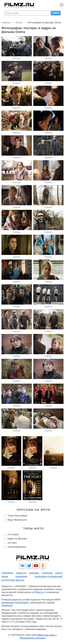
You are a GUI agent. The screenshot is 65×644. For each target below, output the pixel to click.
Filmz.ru (39, 592)
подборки (21, 577)
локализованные (17, 547)
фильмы (34, 573)
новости (21, 573)
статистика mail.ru (13, 580)
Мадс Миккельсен (17, 520)
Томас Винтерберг (18, 516)
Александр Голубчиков (15, 603)
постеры (12, 543)
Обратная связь (46, 635)
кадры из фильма (17, 539)
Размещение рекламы (32, 638)
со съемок (13, 534)
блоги (59, 573)
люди (5, 577)
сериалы (47, 573)
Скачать (17, 58)
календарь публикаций (49, 577)
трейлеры (7, 573)
